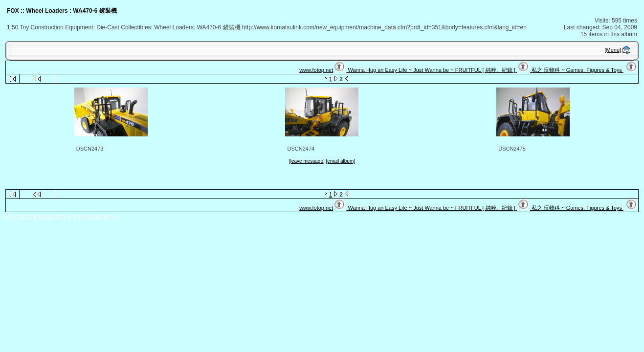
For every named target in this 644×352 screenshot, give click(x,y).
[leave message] (307, 161)
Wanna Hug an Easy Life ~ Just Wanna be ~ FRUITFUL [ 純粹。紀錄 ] (431, 70)
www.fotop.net (316, 70)
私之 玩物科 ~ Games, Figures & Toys (577, 70)
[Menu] (613, 50)
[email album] (341, 161)
